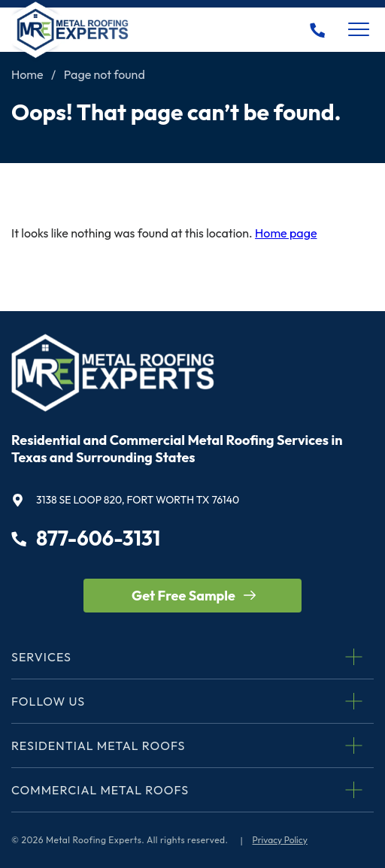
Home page (286, 233)
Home (27, 74)
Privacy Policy (280, 840)
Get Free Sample (183, 596)
